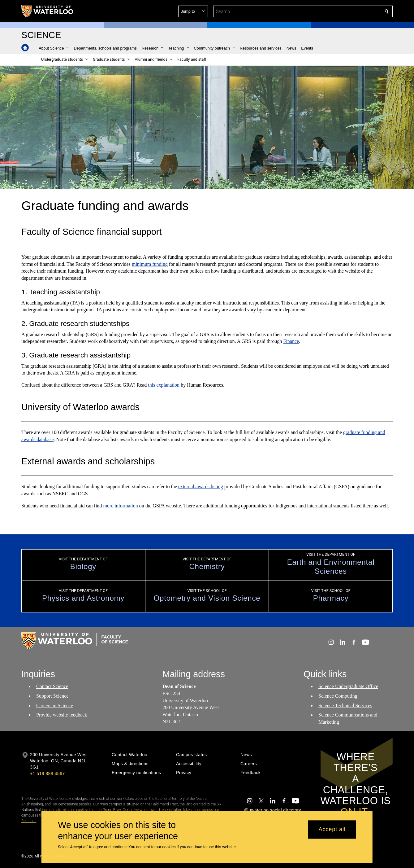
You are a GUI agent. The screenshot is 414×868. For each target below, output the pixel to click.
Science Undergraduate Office (348, 686)
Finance (291, 342)
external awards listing (201, 487)
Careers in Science (55, 705)
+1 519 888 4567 (47, 774)
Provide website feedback (62, 715)
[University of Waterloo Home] (48, 11)
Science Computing (338, 696)
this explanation (164, 385)
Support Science (52, 696)
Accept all (332, 830)
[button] (342, 11)
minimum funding (150, 264)
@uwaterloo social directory (273, 810)
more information (120, 506)
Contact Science (52, 686)
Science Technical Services (345, 705)
